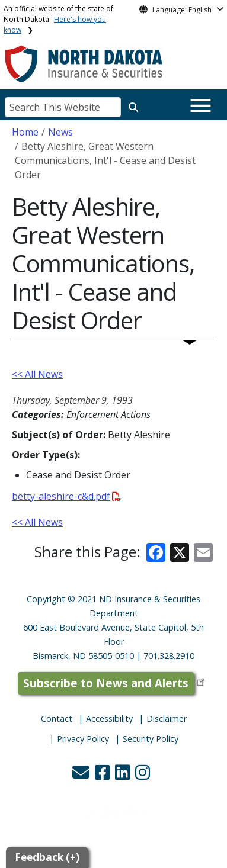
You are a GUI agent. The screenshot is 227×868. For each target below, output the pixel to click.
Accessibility (109, 718)
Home (25, 132)
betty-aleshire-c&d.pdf (66, 496)
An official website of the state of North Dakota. (58, 19)
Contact (57, 718)
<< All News (37, 374)
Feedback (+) (47, 857)
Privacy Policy (83, 739)
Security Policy (151, 739)
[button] (82, 775)
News (60, 132)
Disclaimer (167, 718)
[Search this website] (133, 107)
